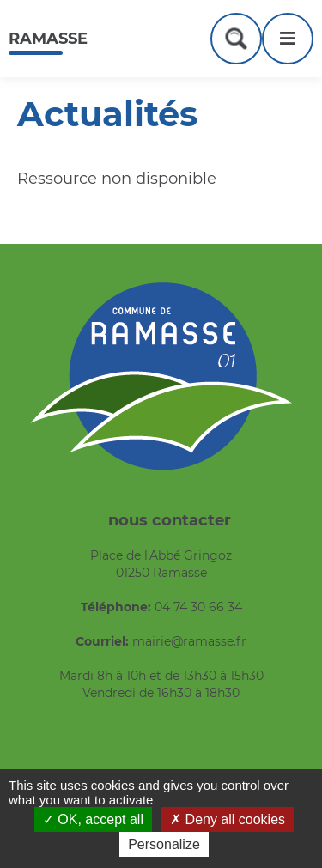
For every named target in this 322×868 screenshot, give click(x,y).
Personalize (164, 844)
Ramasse (48, 39)
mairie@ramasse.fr (189, 641)
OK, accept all (93, 819)
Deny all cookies (228, 819)
